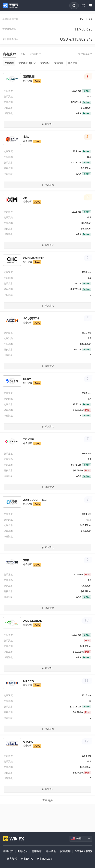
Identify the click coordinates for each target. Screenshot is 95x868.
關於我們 (8, 851)
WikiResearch (45, 859)
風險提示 (22, 851)
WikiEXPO (27, 859)
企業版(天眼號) (83, 851)
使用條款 (37, 851)
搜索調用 (65, 851)
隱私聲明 (51, 851)
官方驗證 (12, 859)
